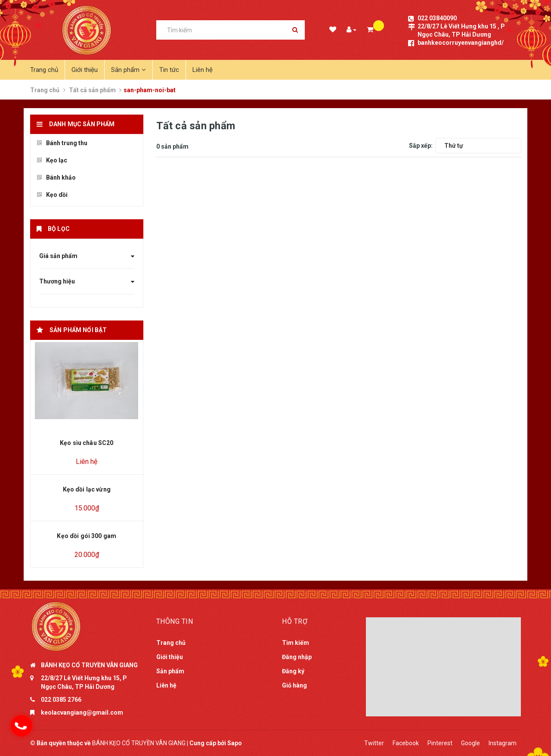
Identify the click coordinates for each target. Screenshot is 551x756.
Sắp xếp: (421, 146)
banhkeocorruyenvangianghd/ (461, 43)
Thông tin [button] (175, 621)
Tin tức (169, 70)
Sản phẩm (128, 70)
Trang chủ (44, 70)
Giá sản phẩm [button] (87, 256)
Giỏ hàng (294, 685)
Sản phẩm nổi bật (78, 330)
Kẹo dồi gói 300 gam (87, 536)
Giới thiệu (85, 70)
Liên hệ (203, 70)
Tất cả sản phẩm (92, 90)
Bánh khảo (56, 177)
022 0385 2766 (61, 700)
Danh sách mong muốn (332, 30)
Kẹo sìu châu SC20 (87, 443)
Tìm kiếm (296, 643)
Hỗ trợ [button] (295, 621)
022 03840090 (437, 18)
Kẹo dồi (52, 195)
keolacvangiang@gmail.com (82, 712)
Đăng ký (293, 671)
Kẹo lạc (52, 160)
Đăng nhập (297, 657)
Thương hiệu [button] (87, 281)
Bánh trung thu (62, 143)
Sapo (235, 743)
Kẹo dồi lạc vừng (87, 489)
